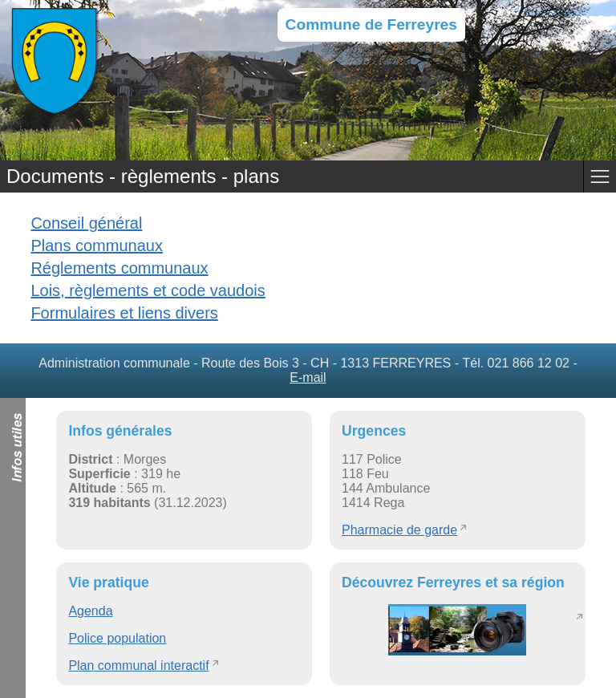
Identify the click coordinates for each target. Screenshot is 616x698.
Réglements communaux (119, 268)
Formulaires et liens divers (124, 313)
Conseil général (86, 223)
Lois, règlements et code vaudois (148, 290)
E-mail (308, 377)
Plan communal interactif (138, 666)
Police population (117, 638)
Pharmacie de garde (399, 530)
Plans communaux (97, 246)
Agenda (90, 611)
